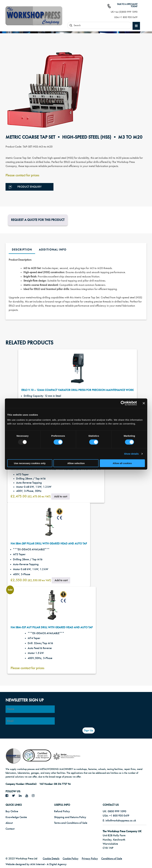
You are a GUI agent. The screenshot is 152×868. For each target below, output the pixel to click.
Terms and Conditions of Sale (71, 823)
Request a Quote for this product (38, 220)
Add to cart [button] (61, 497)
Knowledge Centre (16, 817)
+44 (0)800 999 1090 (126, 12)
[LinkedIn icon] (21, 796)
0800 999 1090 (117, 811)
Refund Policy (62, 811)
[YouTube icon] (28, 796)
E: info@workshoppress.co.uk (119, 821)
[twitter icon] (15, 796)
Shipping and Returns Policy (70, 817)
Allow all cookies (122, 463)
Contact (10, 829)
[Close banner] (144, 403)
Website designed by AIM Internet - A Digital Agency (36, 864)
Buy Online (12, 811)
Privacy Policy (90, 859)
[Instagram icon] (34, 796)
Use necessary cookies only (30, 463)
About (9, 823)
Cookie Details (51, 859)
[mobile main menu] (136, 26)
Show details (131, 454)
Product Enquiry (25, 187)
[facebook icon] (8, 796)
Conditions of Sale (112, 859)
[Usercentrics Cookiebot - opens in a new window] (123, 403)
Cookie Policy (71, 859)
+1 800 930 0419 (128, 17)
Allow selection (76, 463)
